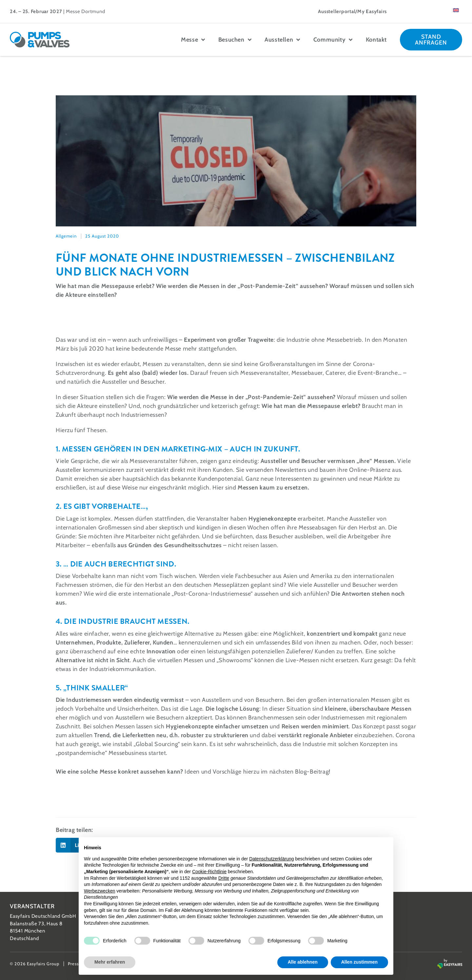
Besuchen (235, 40)
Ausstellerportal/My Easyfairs (352, 11)
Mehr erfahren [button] (110, 962)
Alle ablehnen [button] (303, 962)
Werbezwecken (99, 891)
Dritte (224, 878)
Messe (193, 40)
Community (333, 40)
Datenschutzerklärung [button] (271, 859)
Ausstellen (282, 40)
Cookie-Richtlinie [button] (209, 872)
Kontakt (376, 40)
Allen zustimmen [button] (359, 962)
